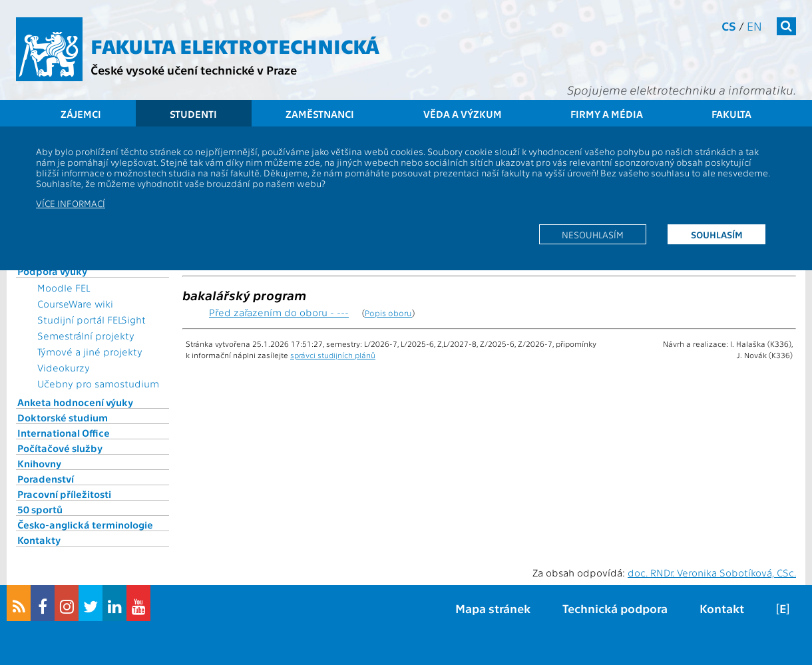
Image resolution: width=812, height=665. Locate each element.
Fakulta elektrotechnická (235, 45)
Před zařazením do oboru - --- (279, 312)
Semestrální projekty (86, 335)
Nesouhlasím (593, 234)
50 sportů (40, 509)
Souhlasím (717, 234)
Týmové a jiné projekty (90, 351)
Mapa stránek (493, 608)
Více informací (71, 203)
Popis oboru (388, 313)
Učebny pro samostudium (98, 383)
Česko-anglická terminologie (85, 525)
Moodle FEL (64, 288)
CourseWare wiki (75, 304)
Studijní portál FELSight (92, 320)
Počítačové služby (60, 448)
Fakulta (731, 114)
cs (729, 26)
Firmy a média (607, 114)
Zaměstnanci (320, 114)
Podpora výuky (52, 271)
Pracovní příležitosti (64, 494)
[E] (783, 608)
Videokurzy (64, 367)
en (754, 26)
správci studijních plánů (333, 355)
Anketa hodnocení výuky (75, 402)
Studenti (193, 114)
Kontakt (722, 608)
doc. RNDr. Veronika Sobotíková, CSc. (712, 572)
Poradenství (46, 479)
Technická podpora (615, 608)
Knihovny (39, 463)
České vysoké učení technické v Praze (194, 70)
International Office (64, 433)
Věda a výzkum (463, 114)
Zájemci (81, 114)
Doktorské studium (63, 417)
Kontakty (39, 540)
